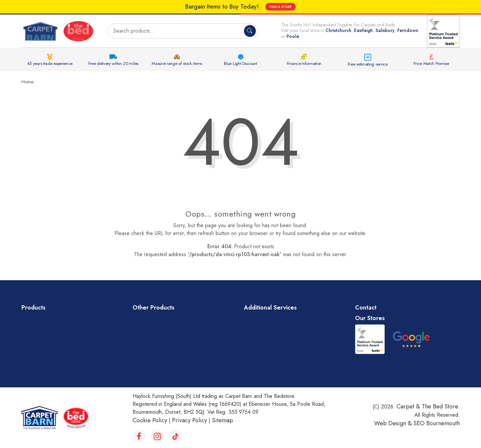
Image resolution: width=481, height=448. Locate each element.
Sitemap (223, 420)
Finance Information (304, 63)
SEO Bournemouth (437, 423)
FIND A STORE (281, 7)
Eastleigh (363, 30)
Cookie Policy (150, 420)
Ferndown (408, 30)
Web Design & (394, 423)
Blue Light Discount (240, 63)
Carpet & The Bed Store (427, 406)
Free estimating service (368, 64)
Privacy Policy (190, 420)
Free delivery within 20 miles (113, 63)
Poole (293, 36)
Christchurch (338, 30)
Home (27, 82)
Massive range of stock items (177, 63)
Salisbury (385, 30)
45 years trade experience (50, 63)
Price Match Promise (431, 63)
